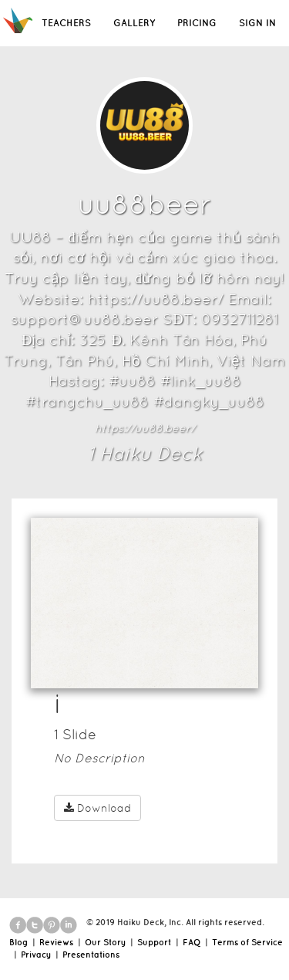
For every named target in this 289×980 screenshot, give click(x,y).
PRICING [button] (197, 23)
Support (154, 942)
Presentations (91, 955)
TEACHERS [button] (66, 23)
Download (97, 808)
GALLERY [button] (134, 23)
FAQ (192, 942)
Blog (18, 942)
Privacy (36, 955)
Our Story (105, 942)
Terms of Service (247, 942)
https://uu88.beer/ (145, 428)
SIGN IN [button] (257, 23)
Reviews (56, 942)
